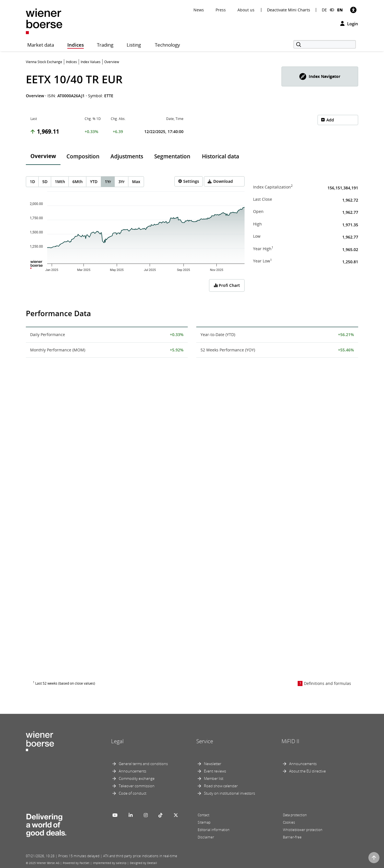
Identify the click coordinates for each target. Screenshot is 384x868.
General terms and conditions (143, 764)
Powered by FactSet (76, 863)
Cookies (289, 822)
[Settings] (189, 181)
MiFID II (290, 741)
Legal (117, 741)
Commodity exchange (137, 778)
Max (136, 182)
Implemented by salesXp (110, 863)
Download (223, 181)
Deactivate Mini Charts (289, 10)
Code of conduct (132, 793)
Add (330, 120)
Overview (43, 156)
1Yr (108, 182)
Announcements (132, 771)
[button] (320, 76)
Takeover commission (137, 786)
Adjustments (127, 156)
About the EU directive (307, 771)
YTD (94, 182)
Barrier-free (292, 837)
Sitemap (204, 822)
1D (32, 182)
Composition (83, 156)
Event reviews (215, 771)
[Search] (325, 44)
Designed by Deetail (143, 863)
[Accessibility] (353, 10)
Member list (214, 778)
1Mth (60, 182)
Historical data (221, 156)
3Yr (122, 182)
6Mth (78, 182)
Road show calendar (221, 786)
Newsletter (213, 764)
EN (340, 10)
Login (349, 24)
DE (324, 10)
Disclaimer (206, 837)
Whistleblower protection (303, 830)
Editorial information (214, 830)
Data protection (295, 815)
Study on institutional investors (229, 793)
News (199, 10)
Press (221, 10)
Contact (204, 815)
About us (246, 10)
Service (205, 741)
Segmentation (172, 156)
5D (45, 182)
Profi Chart (227, 285)
